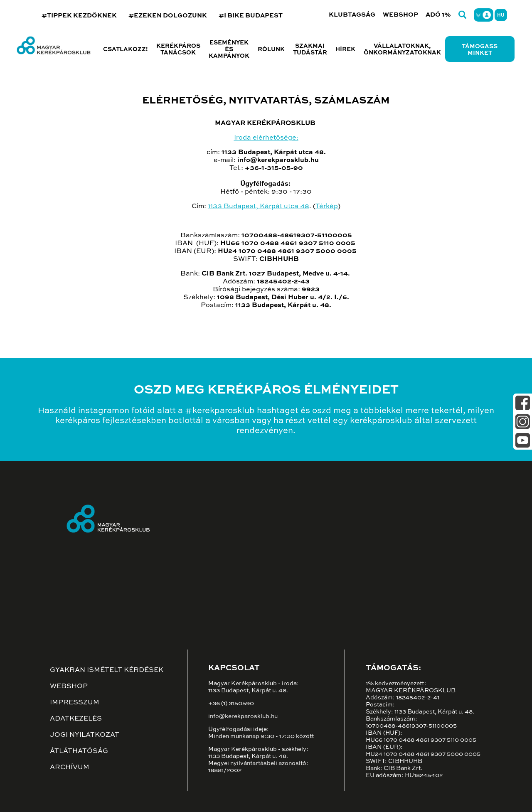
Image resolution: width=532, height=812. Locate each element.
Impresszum (75, 703)
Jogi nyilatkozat (85, 735)
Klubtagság (352, 15)
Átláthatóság (79, 751)
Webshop (400, 15)
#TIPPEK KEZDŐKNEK (79, 16)
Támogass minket (480, 50)
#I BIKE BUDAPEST (251, 16)
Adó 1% (438, 15)
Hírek (345, 49)
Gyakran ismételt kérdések (107, 670)
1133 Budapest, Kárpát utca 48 (259, 207)
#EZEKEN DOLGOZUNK (168, 16)
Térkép (327, 207)
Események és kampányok (229, 49)
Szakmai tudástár (310, 49)
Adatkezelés (76, 719)
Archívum (70, 768)
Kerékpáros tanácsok (178, 49)
